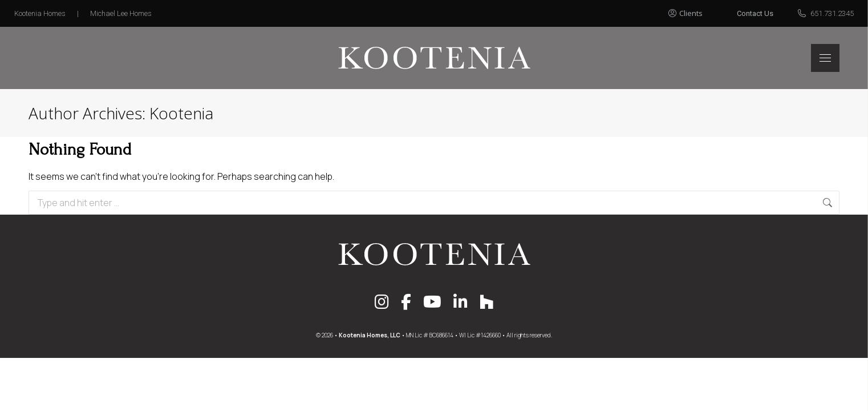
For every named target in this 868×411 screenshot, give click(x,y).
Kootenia (181, 113)
